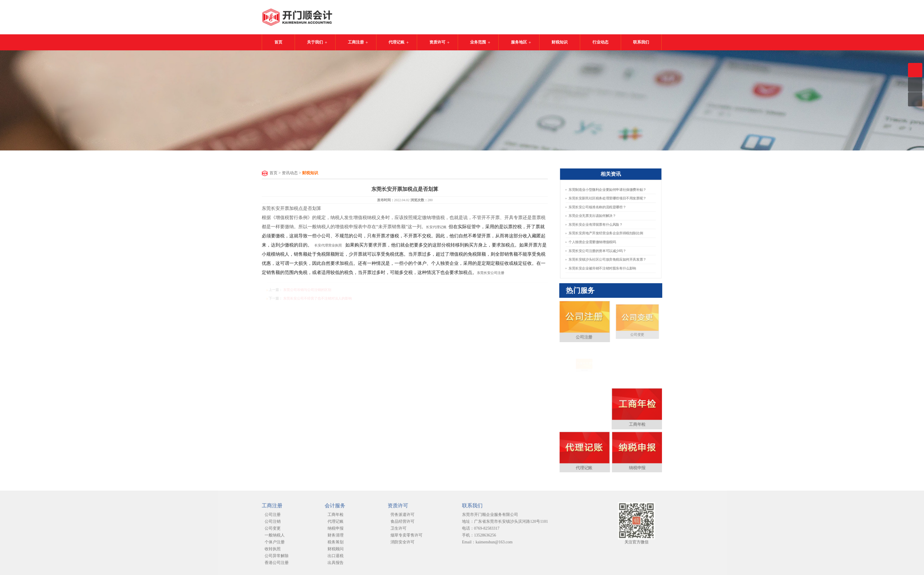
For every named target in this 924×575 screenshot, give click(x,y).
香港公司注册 (277, 565)
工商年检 (622, 399)
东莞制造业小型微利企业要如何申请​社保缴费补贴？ (608, 192)
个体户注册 (275, 545)
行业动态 (600, 42)
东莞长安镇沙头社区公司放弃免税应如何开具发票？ (608, 257)
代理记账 (396, 42)
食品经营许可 (402, 524)
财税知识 (560, 42)
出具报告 (336, 565)
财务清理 (336, 538)
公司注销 (273, 524)
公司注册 (600, 363)
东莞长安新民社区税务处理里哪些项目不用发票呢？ (608, 200)
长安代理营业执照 (328, 246)
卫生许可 (398, 531)
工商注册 (356, 42)
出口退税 (336, 558)
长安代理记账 (437, 228)
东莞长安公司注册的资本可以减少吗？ (598, 249)
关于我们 (315, 42)
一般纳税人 (275, 538)
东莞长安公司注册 (491, 274)
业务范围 (478, 42)
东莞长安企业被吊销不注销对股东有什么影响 (603, 266)
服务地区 (519, 42)
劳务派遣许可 (402, 517)
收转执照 (273, 551)
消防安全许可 (402, 545)
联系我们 (641, 42)
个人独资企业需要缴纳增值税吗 (593, 241)
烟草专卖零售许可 (407, 538)
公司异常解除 (277, 558)
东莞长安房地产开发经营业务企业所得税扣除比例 (606, 233)
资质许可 (437, 42)
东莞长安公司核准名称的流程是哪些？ (598, 208)
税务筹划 (336, 545)
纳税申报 (622, 417)
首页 (278, 42)
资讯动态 (290, 173)
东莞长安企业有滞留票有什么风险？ (597, 224)
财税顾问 (336, 551)
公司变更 (273, 531)
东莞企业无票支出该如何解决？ (593, 216)
